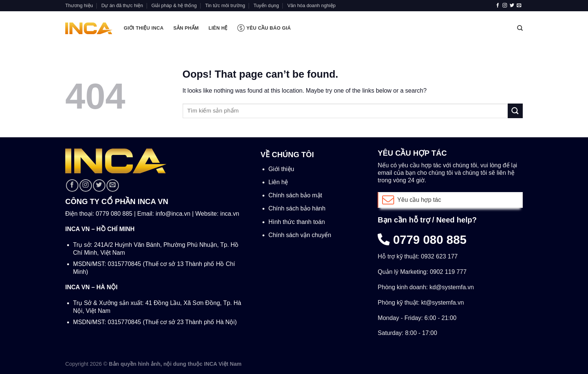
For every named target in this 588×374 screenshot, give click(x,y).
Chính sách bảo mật (295, 195)
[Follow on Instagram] (505, 6)
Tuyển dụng (266, 5)
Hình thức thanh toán (297, 222)
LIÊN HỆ (218, 28)
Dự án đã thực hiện (122, 5)
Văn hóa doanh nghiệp (311, 5)
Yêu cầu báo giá (264, 28)
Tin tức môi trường (225, 5)
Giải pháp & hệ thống (174, 5)
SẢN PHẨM (186, 28)
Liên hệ (278, 182)
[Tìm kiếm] (520, 28)
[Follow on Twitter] (512, 6)
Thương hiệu (79, 5)
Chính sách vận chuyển (300, 235)
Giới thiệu (281, 169)
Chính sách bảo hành (297, 208)
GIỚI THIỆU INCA (144, 28)
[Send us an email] (519, 6)
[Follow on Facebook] (498, 6)
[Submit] (515, 111)
